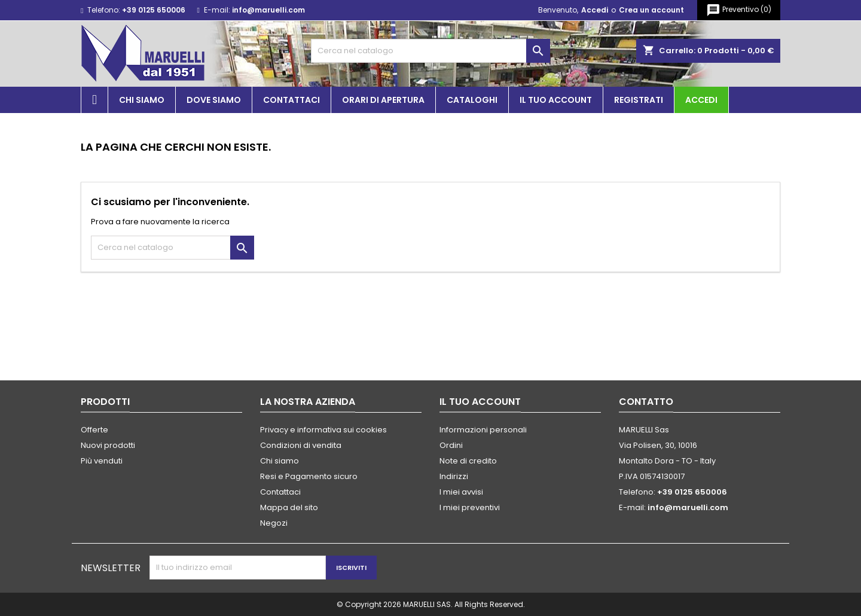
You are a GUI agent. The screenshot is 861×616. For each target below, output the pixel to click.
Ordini (451, 445)
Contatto (646, 402)
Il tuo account (556, 100)
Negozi (274, 523)
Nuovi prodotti (108, 445)
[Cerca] (430, 51)
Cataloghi (472, 100)
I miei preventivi (470, 507)
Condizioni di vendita (301, 445)
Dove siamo (214, 100)
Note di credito (468, 461)
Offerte (94, 430)
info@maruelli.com (268, 10)
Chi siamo (142, 100)
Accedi (595, 10)
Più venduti (102, 461)
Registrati (639, 100)
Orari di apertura (383, 100)
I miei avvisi (461, 492)
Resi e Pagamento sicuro (309, 476)
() (739, 10)
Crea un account (651, 10)
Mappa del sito (289, 507)
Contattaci (291, 100)
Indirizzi (454, 476)
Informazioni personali (483, 430)
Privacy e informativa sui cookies (323, 430)
